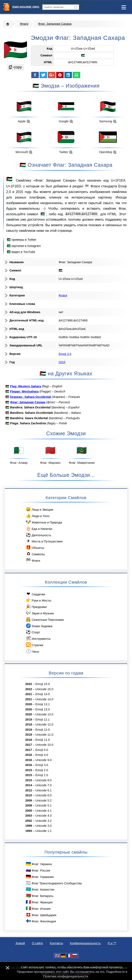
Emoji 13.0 (43, 709)
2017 (29, 745)
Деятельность (38, 535)
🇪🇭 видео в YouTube (21, 252)
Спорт (33, 632)
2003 (29, 816)
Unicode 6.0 (44, 795)
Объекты (35, 548)
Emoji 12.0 (43, 730)
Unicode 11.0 (44, 735)
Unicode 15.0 (44, 689)
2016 (29, 755)
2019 (29, 720)
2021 (29, 694)
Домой (20, 943)
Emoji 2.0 (65, 354)
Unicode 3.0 (44, 826)
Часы (32, 651)
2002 (29, 821)
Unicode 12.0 (44, 724)
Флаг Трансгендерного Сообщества (53, 883)
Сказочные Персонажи (45, 619)
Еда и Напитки (39, 529)
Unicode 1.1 (44, 831)
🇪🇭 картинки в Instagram (24, 246)
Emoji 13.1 (43, 704)
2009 (29, 800)
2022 (29, 684)
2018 (29, 735)
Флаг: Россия (38, 870)
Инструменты (38, 638)
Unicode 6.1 (44, 790)
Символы (35, 554)
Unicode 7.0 (44, 785)
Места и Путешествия (44, 541)
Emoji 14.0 (43, 694)
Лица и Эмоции (39, 509)
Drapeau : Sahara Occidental (30, 397)
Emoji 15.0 (43, 684)
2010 (29, 795)
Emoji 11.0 (43, 740)
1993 (29, 831)
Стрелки (34, 645)
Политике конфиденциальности (65, 976)
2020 (29, 704)
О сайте (38, 943)
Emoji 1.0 (42, 775)
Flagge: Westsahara (24, 391)
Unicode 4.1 (44, 811)
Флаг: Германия (39, 877)
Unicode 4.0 (44, 816)
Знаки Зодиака (39, 626)
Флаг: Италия (38, 908)
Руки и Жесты (38, 600)
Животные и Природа (44, 522)
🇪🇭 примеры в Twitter (22, 240)
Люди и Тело (37, 516)
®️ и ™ (112, 943)
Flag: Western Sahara (25, 386)
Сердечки (35, 594)
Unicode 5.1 (44, 805)
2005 (29, 811)
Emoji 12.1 (43, 720)
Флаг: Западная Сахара (55, 24)
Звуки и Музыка (39, 613)
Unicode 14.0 (44, 699)
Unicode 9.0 (44, 760)
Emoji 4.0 (42, 755)
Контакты (56, 943)
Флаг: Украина (38, 864)
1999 (29, 826)
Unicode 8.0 (44, 780)
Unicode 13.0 (44, 714)
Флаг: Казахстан (40, 889)
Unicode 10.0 (44, 745)
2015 (19, 192)
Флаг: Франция (39, 902)
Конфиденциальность (85, 943)
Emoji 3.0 (42, 765)
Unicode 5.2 (44, 800)
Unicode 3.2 (44, 821)
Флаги (24, 24)
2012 (29, 790)
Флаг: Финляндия (41, 921)
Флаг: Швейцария (41, 915)
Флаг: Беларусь (39, 896)
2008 (29, 805)
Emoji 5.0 (42, 750)
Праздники (36, 607)
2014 (29, 785)
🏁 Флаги (92, 186)
